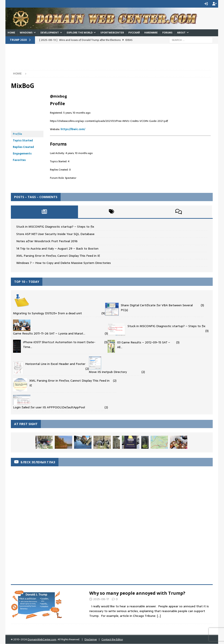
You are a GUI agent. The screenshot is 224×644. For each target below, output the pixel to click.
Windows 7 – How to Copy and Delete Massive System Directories (64, 263)
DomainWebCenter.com (42, 639)
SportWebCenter (112, 33)
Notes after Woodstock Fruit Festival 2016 (47, 241)
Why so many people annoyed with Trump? (137, 593)
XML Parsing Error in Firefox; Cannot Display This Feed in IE (58, 256)
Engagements (22, 154)
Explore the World (80, 33)
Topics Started (23, 141)
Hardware (151, 33)
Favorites (19, 160)
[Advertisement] (90, 59)
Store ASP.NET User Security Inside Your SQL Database (55, 234)
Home (11, 33)
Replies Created (23, 147)
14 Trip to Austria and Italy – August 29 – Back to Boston (57, 248)
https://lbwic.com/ (73, 129)
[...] (159, 616)
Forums (167, 33)
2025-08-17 (101, 599)
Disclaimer (91, 639)
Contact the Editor (112, 639)
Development (50, 33)
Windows (26, 33)
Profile (17, 134)
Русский (134, 33)
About (181, 33)
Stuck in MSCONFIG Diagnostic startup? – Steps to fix (55, 227)
